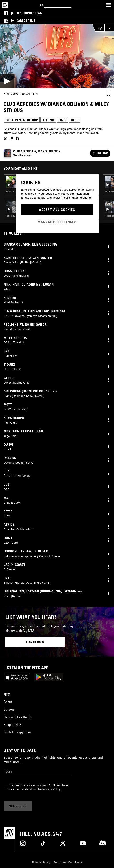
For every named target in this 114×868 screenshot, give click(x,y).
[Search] (42, 5)
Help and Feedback (17, 717)
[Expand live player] (109, 28)
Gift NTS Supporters (18, 732)
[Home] (5, 5)
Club (75, 120)
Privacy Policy (51, 789)
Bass (63, 120)
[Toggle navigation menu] (109, 5)
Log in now (35, 642)
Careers (9, 709)
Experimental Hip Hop (22, 120)
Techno (48, 120)
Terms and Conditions (68, 862)
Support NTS (13, 725)
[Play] (57, 56)
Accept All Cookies (57, 209)
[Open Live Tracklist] (98, 28)
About (8, 702)
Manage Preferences (57, 222)
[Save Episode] (109, 94)
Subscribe (18, 806)
